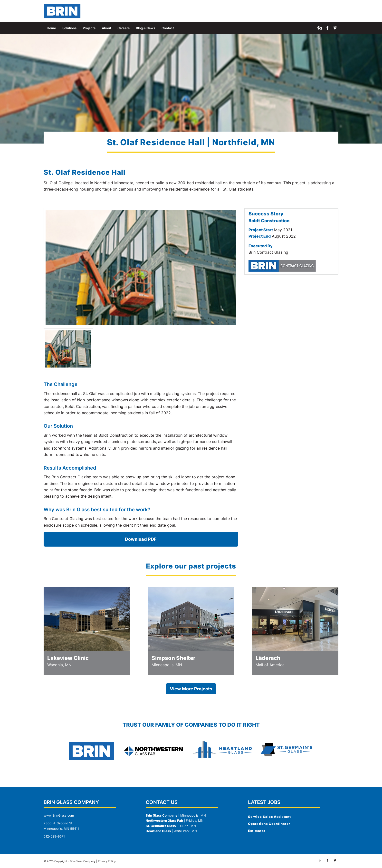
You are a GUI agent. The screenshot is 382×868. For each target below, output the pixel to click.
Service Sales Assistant (269, 817)
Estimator (257, 831)
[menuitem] (51, 28)
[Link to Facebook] (327, 28)
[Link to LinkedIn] (320, 28)
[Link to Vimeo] (335, 28)
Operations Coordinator (269, 824)
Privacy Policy (107, 861)
